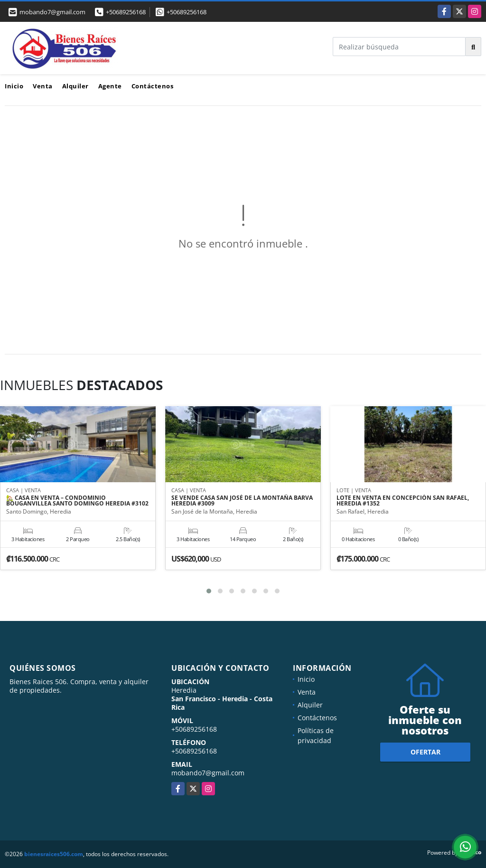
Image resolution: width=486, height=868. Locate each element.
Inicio (14, 86)
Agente (110, 86)
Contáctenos (153, 86)
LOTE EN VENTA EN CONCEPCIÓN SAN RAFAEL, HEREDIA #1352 (403, 501)
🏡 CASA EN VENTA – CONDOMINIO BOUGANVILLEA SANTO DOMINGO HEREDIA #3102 (77, 501)
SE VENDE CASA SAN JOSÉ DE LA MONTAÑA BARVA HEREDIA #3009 (242, 501)
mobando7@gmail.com (208, 773)
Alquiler (75, 86)
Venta (43, 86)
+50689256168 (126, 12)
